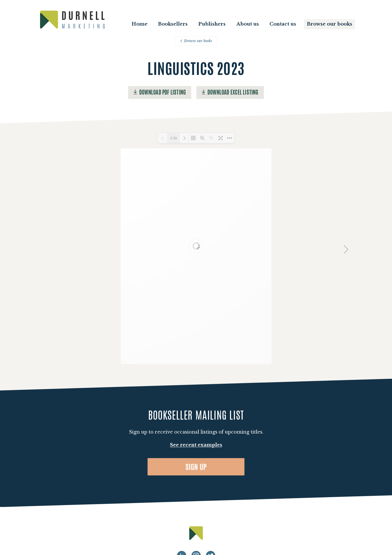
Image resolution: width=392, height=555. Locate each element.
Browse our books (330, 24)
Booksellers (173, 24)
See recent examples (196, 445)
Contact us (283, 24)
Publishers (212, 24)
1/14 (174, 138)
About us (248, 24)
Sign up (196, 466)
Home (140, 24)
